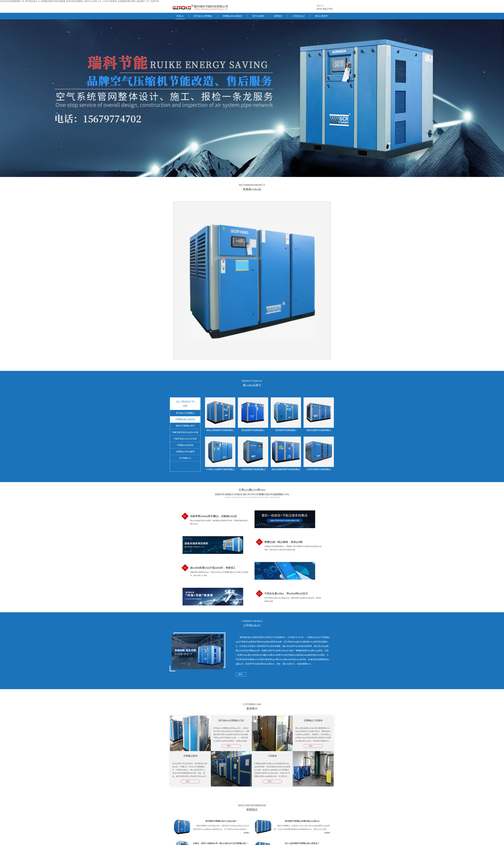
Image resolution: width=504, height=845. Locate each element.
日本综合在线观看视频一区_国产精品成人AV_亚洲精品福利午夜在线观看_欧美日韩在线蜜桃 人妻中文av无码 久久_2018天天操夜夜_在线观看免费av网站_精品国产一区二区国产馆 (80, 1)
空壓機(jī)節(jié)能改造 (232, 16)
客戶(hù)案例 (258, 16)
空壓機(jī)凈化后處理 (185, 452)
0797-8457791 (325, 9)
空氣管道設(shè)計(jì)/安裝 (185, 439)
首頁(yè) (180, 16)
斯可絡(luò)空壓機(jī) (203, 16)
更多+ (241, 674)
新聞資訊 (278, 16)
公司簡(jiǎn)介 (299, 16)
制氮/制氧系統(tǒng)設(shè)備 (185, 432)
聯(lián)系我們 (321, 16)
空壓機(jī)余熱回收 (185, 445)
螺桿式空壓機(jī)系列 (185, 426)
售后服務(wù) (185, 458)
